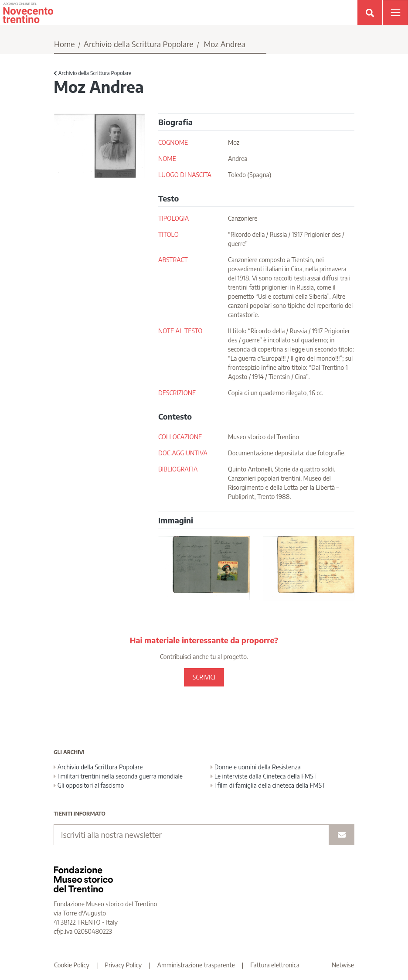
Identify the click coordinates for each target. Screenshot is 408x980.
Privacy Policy (123, 965)
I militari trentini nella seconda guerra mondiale (118, 776)
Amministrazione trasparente (196, 965)
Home (65, 44)
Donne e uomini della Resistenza (256, 767)
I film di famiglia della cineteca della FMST (268, 785)
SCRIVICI (204, 677)
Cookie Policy (72, 965)
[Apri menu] (395, 13)
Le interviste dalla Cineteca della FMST (264, 776)
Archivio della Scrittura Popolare (139, 44)
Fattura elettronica (275, 965)
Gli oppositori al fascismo (89, 785)
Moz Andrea (224, 44)
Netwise (343, 965)
